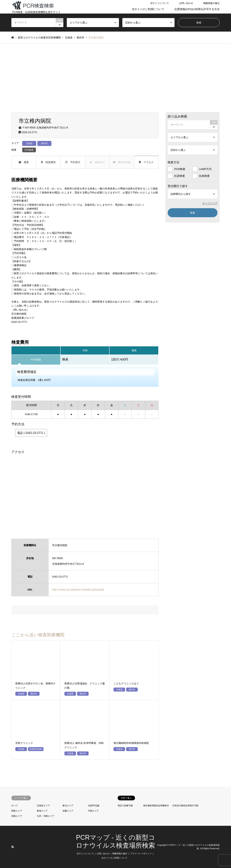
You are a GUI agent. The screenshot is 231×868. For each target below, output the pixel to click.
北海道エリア (43, 806)
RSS (13, 847)
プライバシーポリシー (141, 854)
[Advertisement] (115, 78)
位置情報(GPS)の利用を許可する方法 (197, 9)
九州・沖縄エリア (45, 816)
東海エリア (42, 811)
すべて (15, 806)
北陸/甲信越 (94, 806)
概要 (24, 162)
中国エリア (93, 811)
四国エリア (17, 816)
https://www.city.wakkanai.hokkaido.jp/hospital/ (78, 590)
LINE (17, 847)
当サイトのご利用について (148, 9)
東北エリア (68, 806)
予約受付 (73, 162)
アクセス (146, 162)
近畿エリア (68, 811)
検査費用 (48, 162)
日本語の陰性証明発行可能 (185, 806)
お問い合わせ (186, 3)
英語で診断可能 (125, 806)
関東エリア (17, 811)
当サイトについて (160, 3)
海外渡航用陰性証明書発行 (156, 806)
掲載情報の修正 (211, 3)
